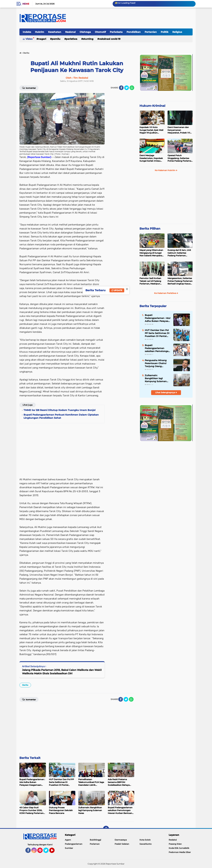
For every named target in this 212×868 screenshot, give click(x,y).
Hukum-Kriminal (152, 106)
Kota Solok (145, 840)
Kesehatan (55, 32)
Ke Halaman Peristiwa (166, 293)
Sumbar (69, 848)
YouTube (54, 852)
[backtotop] (106, 829)
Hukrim (40, 32)
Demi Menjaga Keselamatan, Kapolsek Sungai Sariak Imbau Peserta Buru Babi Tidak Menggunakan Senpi (152, 158)
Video (29, 39)
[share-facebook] (121, 88)
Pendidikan (134, 32)
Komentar (29, 88)
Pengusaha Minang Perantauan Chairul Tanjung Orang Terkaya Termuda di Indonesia (156, 363)
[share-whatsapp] (132, 88)
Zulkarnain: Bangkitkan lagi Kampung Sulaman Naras (156, 378)
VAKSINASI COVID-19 (110, 39)
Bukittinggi (95, 840)
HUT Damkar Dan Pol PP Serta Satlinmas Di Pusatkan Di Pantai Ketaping (157, 333)
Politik (165, 32)
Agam (68, 840)
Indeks (27, 32)
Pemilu (56, 39)
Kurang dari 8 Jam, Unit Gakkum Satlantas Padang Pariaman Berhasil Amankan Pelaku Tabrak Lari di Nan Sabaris (179, 253)
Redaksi (173, 840)
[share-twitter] (127, 88)
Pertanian (151, 32)
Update (117, 290)
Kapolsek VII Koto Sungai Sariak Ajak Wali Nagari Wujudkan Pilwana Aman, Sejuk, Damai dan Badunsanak (152, 130)
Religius (177, 32)
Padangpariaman (74, 844)
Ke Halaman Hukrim (166, 170)
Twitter (47, 852)
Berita (25, 685)
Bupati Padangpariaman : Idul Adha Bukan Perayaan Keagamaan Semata (158, 318)
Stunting (88, 39)
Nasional (70, 32)
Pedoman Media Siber (180, 852)
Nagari (42, 39)
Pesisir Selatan (122, 844)
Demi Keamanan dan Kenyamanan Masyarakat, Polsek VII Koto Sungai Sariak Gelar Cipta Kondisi (180, 130)
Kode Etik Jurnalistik (179, 848)
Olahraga (85, 32)
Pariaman (95, 844)
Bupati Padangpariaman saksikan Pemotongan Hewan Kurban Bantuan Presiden (157, 348)
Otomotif (100, 32)
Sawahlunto (146, 844)
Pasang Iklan (175, 844)
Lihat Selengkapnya (166, 392)
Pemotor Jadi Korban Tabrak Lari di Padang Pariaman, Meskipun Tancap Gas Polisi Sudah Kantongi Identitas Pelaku (152, 281)
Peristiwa (72, 39)
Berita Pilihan (150, 229)
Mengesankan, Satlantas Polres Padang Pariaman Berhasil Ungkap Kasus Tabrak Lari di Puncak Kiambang (180, 281)
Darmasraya (121, 840)
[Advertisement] (121, 143)
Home (26, 4)
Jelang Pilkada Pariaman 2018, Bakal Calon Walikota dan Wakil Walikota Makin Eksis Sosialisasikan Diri (62, 672)
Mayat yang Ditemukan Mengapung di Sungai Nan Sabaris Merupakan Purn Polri (151, 253)
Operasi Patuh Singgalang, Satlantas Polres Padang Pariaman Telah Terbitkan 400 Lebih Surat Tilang (180, 158)
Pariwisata (116, 32)
